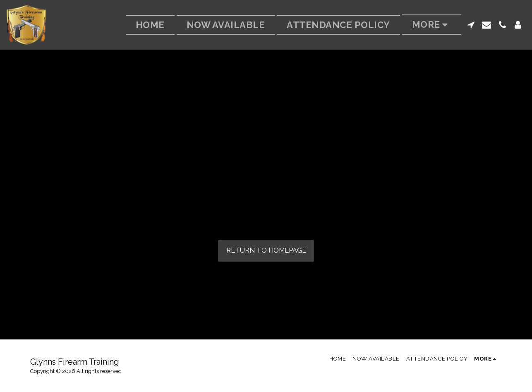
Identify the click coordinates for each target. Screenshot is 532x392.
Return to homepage (266, 250)
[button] (471, 25)
